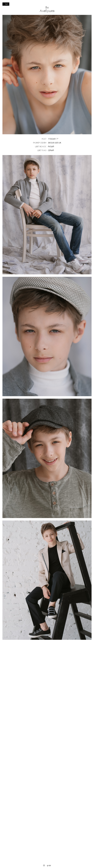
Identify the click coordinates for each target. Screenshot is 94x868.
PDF (49, 866)
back (7, 4)
